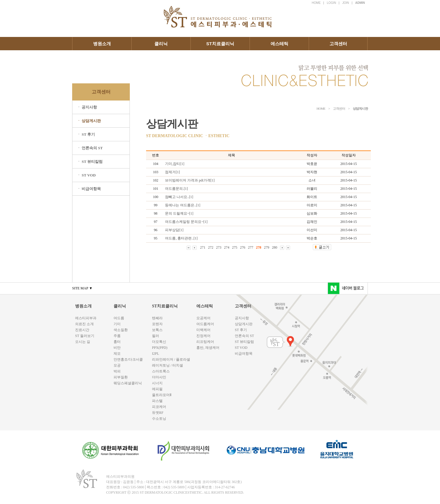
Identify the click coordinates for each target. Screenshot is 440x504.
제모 (117, 354)
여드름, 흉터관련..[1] (181, 238)
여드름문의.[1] (176, 189)
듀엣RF (158, 413)
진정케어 (203, 336)
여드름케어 (205, 324)
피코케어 (159, 407)
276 (243, 247)
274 (227, 247)
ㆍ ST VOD (86, 175)
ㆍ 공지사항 (87, 107)
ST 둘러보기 (85, 336)
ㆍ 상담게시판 (89, 121)
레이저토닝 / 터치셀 (168, 365)
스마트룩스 (161, 371)
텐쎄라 (157, 318)
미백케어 (203, 330)
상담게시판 (244, 324)
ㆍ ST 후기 (86, 134)
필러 (156, 336)
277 (251, 247)
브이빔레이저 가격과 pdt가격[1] (190, 180)
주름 (117, 336)
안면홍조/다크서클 (128, 359)
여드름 (119, 318)
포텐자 (157, 324)
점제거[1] (172, 172)
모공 (117, 365)
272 (211, 247)
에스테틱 (279, 44)
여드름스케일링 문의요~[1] (186, 222)
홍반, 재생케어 (208, 348)
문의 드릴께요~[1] (179, 213)
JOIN (346, 3)
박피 (117, 371)
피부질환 (121, 377)
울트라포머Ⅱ (162, 395)
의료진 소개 (84, 324)
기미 (117, 324)
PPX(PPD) (160, 348)
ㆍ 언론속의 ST (90, 148)
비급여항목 (244, 354)
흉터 (117, 342)
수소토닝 (159, 419)
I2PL (156, 354)
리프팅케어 (205, 342)
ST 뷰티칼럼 (244, 342)
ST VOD (241, 348)
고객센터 (338, 44)
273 (219, 247)
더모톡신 (159, 342)
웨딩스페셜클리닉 (128, 383)
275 (235, 247)
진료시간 (82, 330)
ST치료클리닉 (220, 44)
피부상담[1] (174, 230)
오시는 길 (83, 342)
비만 (117, 348)
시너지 (157, 383)
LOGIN (331, 3)
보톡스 (157, 330)
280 (275, 247)
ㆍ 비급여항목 (89, 189)
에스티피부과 (86, 318)
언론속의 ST (244, 336)
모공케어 (203, 318)
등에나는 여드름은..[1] (183, 205)
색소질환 (121, 330)
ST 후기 (241, 330)
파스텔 (157, 401)
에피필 (157, 389)
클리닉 (161, 44)
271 (203, 247)
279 (267, 247)
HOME (316, 3)
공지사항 (242, 318)
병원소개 (102, 44)
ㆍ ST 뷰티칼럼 (90, 162)
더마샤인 (159, 377)
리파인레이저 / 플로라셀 (171, 359)
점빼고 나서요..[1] (179, 197)
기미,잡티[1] (175, 164)
